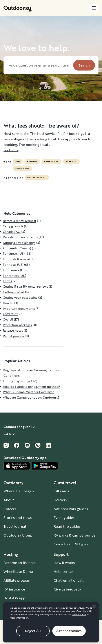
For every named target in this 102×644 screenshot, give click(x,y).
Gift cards (61, 491)
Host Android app (18, 607)
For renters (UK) (15, 276)
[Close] (94, 612)
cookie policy (79, 620)
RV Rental (71, 162)
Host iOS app (14, 598)
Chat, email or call (69, 580)
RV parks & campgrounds (74, 535)
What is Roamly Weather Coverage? (28, 392)
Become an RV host (20, 563)
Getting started (37, 178)
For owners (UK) (15, 270)
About (9, 500)
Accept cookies (69, 636)
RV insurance (14, 589)
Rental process (13, 336)
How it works (64, 563)
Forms (7, 281)
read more (11, 150)
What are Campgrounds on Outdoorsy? (31, 397)
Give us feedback (67, 589)
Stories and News (18, 518)
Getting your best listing (20, 297)
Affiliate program (17, 580)
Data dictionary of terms (20, 237)
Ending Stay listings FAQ (20, 381)
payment (32, 162)
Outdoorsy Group (18, 535)
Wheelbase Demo (18, 571)
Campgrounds (13, 226)
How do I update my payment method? (31, 387)
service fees (22, 169)
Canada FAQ (12, 232)
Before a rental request (19, 221)
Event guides (64, 518)
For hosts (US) (13, 265)
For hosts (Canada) (16, 259)
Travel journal (15, 526)
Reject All (33, 636)
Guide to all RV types (71, 544)
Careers (10, 509)
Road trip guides (67, 526)
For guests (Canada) (17, 248)
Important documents (19, 309)
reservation (51, 162)
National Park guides (71, 509)
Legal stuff (10, 314)
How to (8, 303)
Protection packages (17, 325)
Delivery (60, 500)
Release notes (13, 330)
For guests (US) (14, 253)
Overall (8, 319)
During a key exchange (19, 243)
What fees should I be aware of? (41, 126)
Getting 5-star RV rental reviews (25, 286)
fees (18, 162)
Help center (63, 571)
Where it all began (19, 491)
